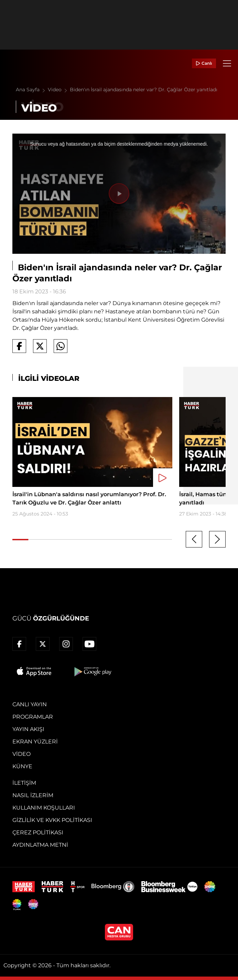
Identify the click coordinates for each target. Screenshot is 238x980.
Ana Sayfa (32, 90)
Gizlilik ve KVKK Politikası (52, 820)
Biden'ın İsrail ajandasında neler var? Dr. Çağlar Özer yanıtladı (144, 90)
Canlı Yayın (30, 704)
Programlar (33, 717)
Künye (22, 766)
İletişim (24, 783)
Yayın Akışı (28, 729)
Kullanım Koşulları (44, 808)
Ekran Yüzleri (35, 742)
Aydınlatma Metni (40, 845)
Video (59, 90)
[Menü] (227, 63)
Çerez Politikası (38, 832)
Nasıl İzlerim (33, 795)
